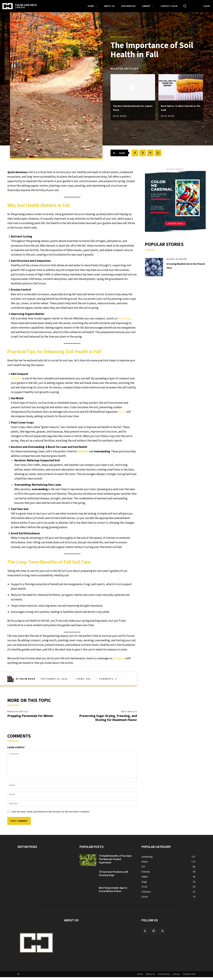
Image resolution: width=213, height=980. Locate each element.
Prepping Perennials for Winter (30, 717)
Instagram (119, 658)
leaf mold (124, 318)
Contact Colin (189, 977)
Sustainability (122, 36)
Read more (120, 116)
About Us (150, 977)
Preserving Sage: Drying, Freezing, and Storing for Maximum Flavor (108, 719)
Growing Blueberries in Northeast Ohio (181, 267)
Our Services (164, 977)
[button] (185, 6)
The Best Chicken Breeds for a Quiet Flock (131, 108)
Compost (16, 378)
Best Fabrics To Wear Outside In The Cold (176, 108)
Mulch (122, 412)
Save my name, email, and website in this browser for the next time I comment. (51, 814)
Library (176, 977)
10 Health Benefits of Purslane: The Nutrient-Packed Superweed (115, 862)
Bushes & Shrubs (178, 261)
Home (140, 977)
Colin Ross (27, 679)
